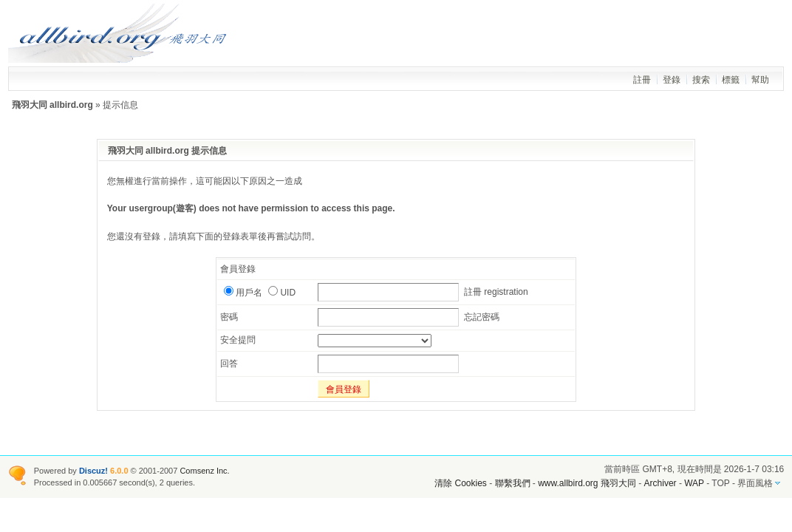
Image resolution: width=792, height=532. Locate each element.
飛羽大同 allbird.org (52, 105)
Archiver (660, 483)
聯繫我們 (513, 483)
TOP (720, 483)
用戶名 (243, 293)
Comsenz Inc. (204, 471)
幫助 (760, 80)
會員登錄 (344, 389)
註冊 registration (496, 292)
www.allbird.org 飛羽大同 (588, 483)
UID (282, 293)
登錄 (672, 80)
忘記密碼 (482, 317)
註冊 (642, 80)
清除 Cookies (461, 483)
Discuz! (93, 471)
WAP (694, 483)
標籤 (731, 80)
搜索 (701, 80)
